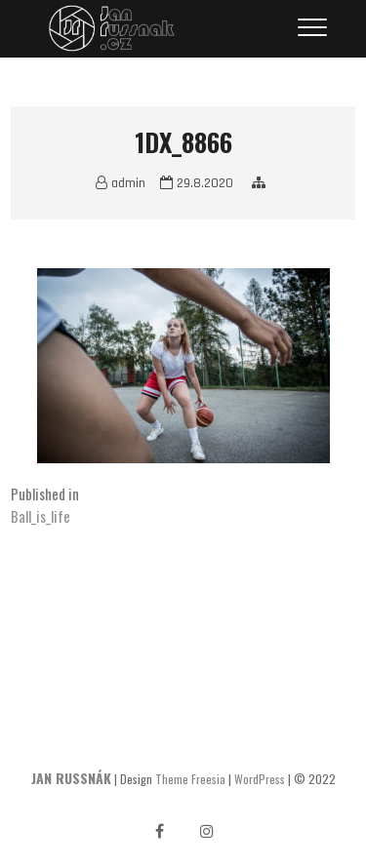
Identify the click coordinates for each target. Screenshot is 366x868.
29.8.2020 (197, 183)
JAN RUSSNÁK (71, 778)
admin (121, 183)
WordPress (260, 779)
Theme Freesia (190, 779)
